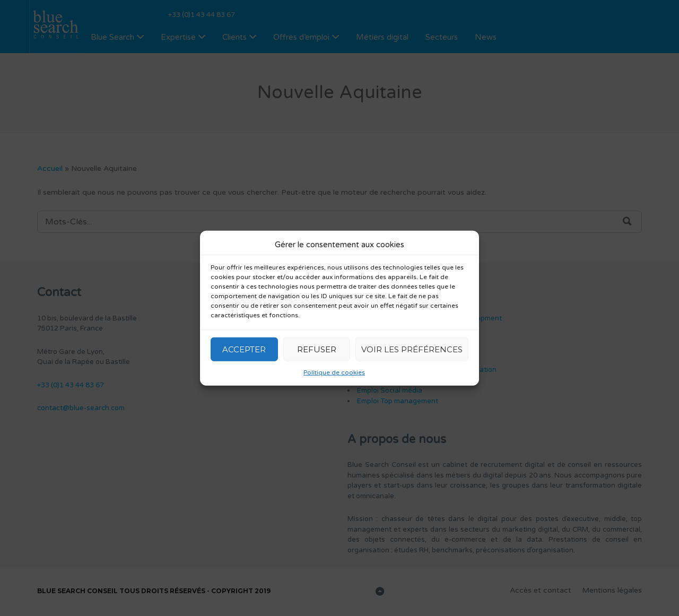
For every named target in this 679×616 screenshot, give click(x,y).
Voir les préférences (412, 349)
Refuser (317, 349)
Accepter (244, 349)
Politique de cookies (334, 372)
